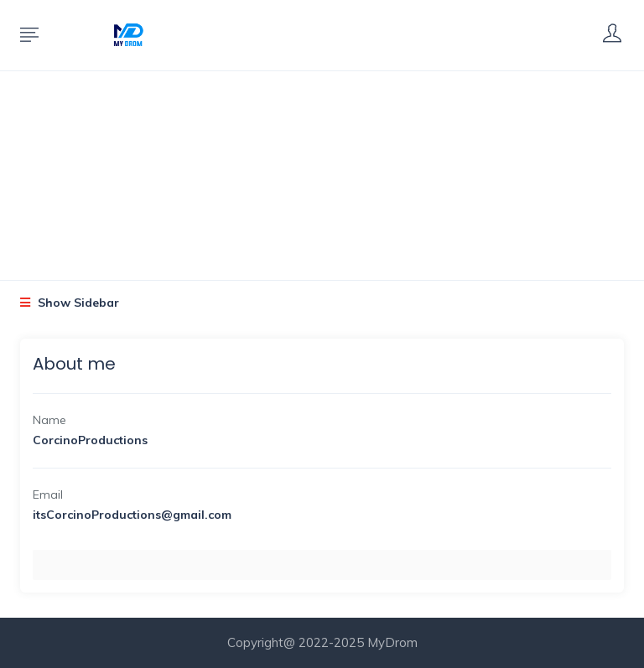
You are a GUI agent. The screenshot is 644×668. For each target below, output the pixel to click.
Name (49, 420)
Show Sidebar (70, 303)
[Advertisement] (322, 154)
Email (48, 495)
